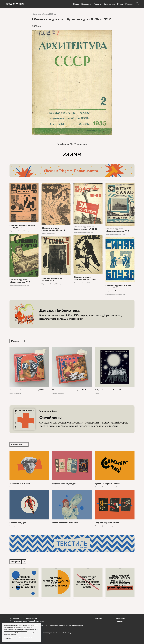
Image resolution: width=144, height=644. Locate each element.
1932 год (90, 232)
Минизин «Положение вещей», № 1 (69, 390)
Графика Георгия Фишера (107, 523)
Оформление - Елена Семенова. (116, 291)
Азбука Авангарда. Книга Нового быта (113, 390)
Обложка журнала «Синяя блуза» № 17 (118, 287)
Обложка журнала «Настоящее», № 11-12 (85, 278)
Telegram (120, 621)
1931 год (26, 285)
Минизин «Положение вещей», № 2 (27, 390)
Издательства (63, 487)
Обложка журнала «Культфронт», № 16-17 (53, 229)
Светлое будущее (18, 523)
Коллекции (86, 4)
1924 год (58, 284)
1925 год (122, 294)
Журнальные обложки (40, 14)
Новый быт (18, 393)
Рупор (120, 4)
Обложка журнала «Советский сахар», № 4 (117, 230)
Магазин (129, 4)
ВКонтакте (120, 618)
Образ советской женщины (65, 523)
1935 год (53, 14)
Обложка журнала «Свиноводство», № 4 (20, 281)
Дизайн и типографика (109, 487)
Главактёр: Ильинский (20, 484)
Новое (76, 4)
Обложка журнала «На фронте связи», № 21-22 (85, 228)
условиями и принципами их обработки (15, 631)
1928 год (90, 283)
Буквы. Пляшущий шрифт (107, 484)
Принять (8, 638)
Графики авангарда (107, 526)
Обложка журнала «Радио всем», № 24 (22, 227)
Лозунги (19, 599)
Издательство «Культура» (64, 484)
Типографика (120, 487)
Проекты (98, 4)
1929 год (26, 231)
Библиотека (109, 4)
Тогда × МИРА (14, 4)
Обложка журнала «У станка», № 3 (52, 279)
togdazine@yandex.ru (29, 618)
